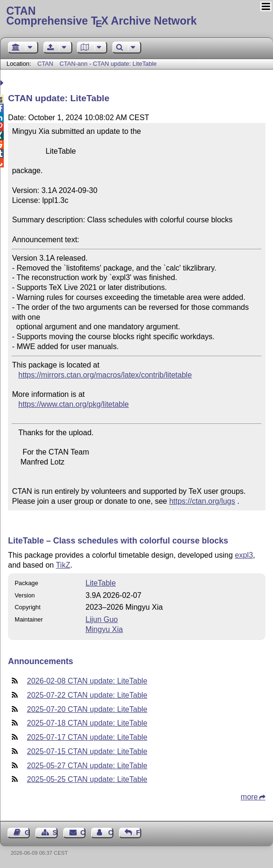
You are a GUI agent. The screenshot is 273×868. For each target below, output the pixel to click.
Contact (83, 833)
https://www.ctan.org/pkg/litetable (74, 404)
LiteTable (101, 583)
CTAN (45, 64)
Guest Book (27, 833)
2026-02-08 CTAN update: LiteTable (87, 681)
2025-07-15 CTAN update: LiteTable (87, 751)
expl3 (244, 555)
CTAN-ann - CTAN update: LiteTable (108, 64)
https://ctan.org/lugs (202, 501)
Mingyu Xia (104, 629)
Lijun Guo (102, 619)
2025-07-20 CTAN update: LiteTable (87, 709)
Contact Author (111, 833)
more (249, 797)
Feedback (139, 833)
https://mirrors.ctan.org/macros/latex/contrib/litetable (105, 375)
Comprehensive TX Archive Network (136, 17)
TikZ (63, 565)
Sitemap (55, 833)
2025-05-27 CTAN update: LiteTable (87, 766)
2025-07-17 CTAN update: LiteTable (87, 737)
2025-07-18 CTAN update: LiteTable (87, 723)
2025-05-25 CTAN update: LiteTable (87, 779)
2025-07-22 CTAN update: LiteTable (87, 695)
